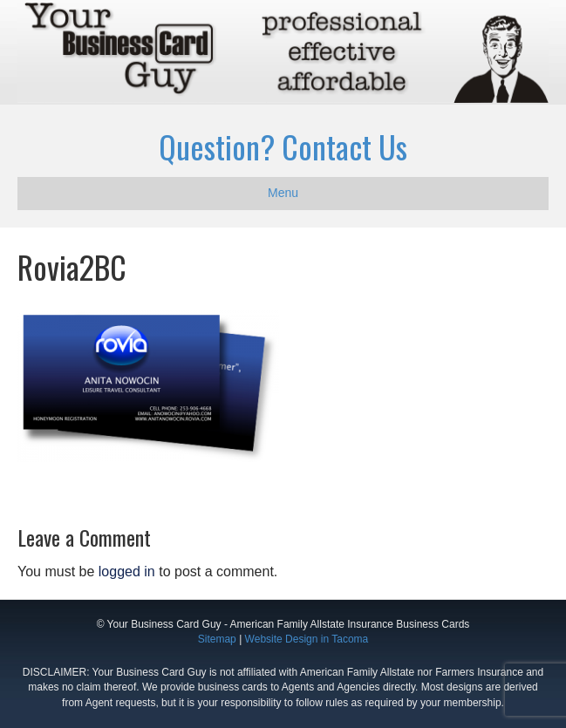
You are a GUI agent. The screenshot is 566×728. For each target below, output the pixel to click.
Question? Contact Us (283, 146)
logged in (127, 572)
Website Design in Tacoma (307, 639)
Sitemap (217, 639)
